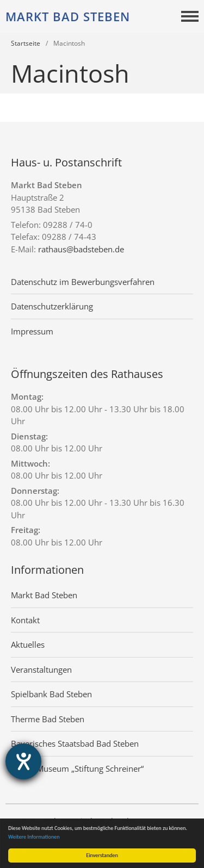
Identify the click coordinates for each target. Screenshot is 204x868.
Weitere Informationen (34, 837)
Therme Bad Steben (48, 719)
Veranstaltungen (41, 669)
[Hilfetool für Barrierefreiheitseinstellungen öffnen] (23, 761)
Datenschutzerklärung (52, 306)
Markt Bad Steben (68, 16)
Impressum (32, 331)
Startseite (26, 43)
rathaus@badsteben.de (81, 249)
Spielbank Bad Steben (51, 694)
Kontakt (25, 620)
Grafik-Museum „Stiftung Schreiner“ (77, 768)
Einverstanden (102, 855)
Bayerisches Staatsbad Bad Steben (75, 743)
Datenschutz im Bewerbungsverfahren (83, 282)
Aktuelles (28, 644)
